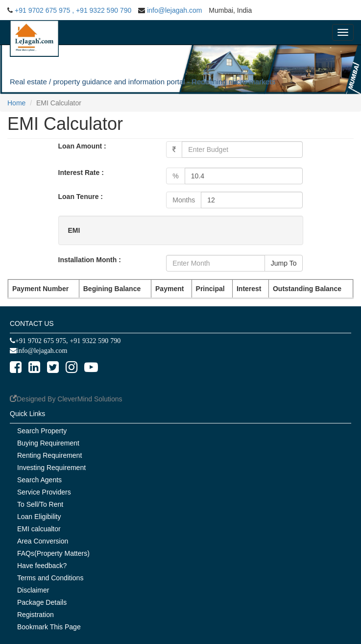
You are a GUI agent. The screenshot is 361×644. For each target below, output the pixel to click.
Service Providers (44, 492)
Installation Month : (90, 260)
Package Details (42, 602)
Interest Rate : (81, 173)
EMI (74, 230)
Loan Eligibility (39, 517)
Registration (36, 615)
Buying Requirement (48, 443)
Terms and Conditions (50, 578)
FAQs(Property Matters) (53, 553)
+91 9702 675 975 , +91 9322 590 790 (73, 10)
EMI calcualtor (39, 529)
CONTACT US (32, 323)
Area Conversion (43, 541)
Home (16, 103)
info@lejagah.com (174, 10)
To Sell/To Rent (40, 504)
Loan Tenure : (81, 197)
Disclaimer (33, 590)
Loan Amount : (82, 146)
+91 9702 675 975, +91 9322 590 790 (68, 341)
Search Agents (39, 480)
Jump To (284, 263)
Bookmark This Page (49, 627)
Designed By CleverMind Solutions (70, 399)
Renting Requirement (49, 455)
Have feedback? (42, 566)
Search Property (42, 431)
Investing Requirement (51, 468)
